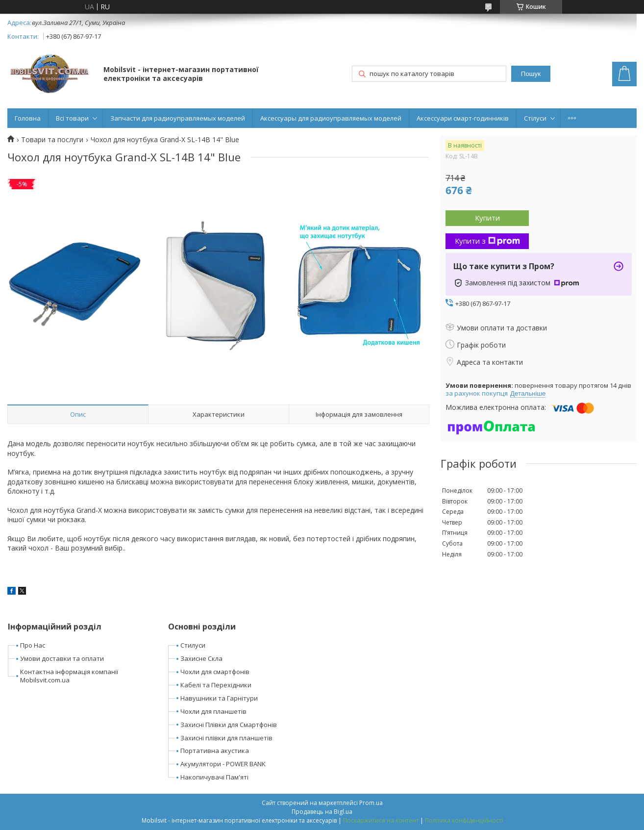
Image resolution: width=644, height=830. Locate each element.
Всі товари (72, 118)
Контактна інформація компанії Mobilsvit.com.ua (69, 676)
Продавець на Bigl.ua (322, 812)
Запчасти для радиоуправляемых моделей (178, 118)
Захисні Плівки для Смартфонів (229, 725)
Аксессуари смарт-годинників (463, 118)
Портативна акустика (215, 751)
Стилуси (193, 645)
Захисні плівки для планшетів (226, 738)
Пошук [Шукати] (531, 74)
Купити (487, 218)
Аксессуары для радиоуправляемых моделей (331, 118)
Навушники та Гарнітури (219, 698)
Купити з (487, 241)
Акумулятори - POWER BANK (223, 764)
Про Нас (33, 645)
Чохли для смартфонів (215, 672)
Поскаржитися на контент (381, 820)
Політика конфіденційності (464, 820)
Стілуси (535, 118)
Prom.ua (371, 803)
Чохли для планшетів (213, 711)
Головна (28, 118)
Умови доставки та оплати (62, 658)
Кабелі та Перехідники (216, 685)
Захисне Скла (201, 658)
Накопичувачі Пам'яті (214, 777)
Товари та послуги (52, 140)
